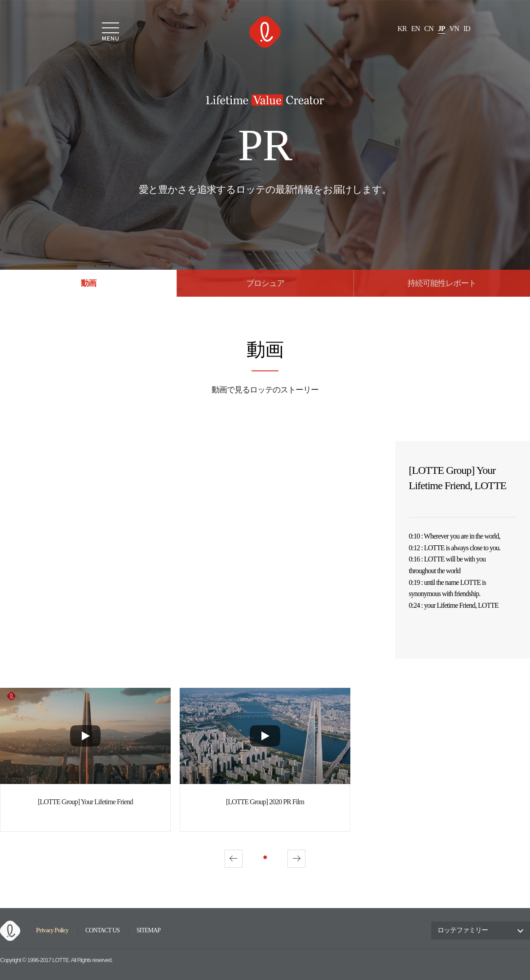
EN (415, 29)
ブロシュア (265, 284)
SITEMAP (148, 931)
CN (429, 29)
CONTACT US (102, 931)
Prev (234, 859)
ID (467, 29)
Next (296, 859)
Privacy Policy (52, 930)
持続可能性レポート (442, 284)
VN (454, 29)
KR (402, 29)
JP (442, 29)
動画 (88, 283)
